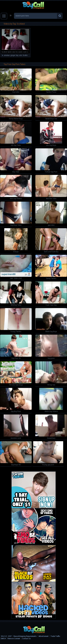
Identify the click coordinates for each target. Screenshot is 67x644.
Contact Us (26, 639)
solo (20, 55)
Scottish (26, 55)
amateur (7, 55)
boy (17, 55)
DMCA (3, 639)
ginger (13, 55)
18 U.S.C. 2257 (6, 636)
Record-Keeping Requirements (25, 636)
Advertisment (44, 636)
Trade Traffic (55, 636)
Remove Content (14, 639)
